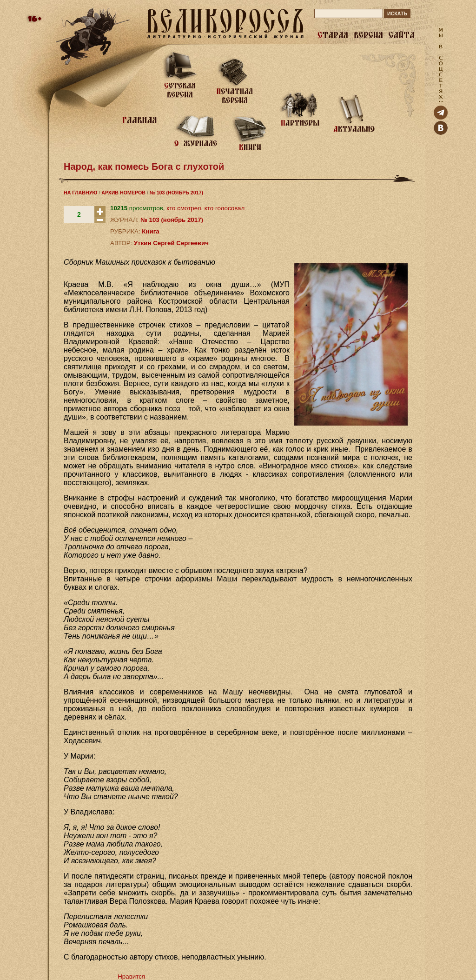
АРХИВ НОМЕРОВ (123, 193)
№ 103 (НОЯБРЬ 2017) (176, 193)
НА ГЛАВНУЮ (80, 193)
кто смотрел (184, 208)
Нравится (131, 977)
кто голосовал (225, 208)
